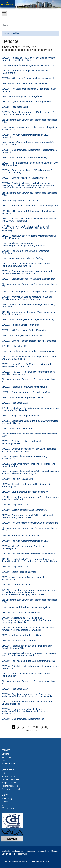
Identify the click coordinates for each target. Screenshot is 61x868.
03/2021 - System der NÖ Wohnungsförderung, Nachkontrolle (25, 457)
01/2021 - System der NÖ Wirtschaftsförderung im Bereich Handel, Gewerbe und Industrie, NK (30, 472)
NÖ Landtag (7, 799)
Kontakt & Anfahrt (9, 763)
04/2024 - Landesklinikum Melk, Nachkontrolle (24, 178)
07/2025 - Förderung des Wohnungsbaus (22, 96)
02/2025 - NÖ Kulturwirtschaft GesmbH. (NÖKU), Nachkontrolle (26, 136)
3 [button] (24, 727)
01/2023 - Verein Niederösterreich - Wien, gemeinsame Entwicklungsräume (29, 313)
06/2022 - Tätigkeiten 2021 (15, 346)
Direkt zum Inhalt (9, 18)
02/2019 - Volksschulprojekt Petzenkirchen (22, 635)
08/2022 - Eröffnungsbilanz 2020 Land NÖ (22, 335)
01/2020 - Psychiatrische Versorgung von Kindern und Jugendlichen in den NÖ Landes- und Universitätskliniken (30, 560)
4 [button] (28, 727)
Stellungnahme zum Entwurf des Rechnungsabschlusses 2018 (30, 601)
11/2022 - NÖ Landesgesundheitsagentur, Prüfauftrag (28, 319)
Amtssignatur (18, 851)
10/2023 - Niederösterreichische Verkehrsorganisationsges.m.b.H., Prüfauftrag (24, 244)
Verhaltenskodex (9, 776)
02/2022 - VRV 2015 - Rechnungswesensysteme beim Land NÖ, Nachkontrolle (28, 373)
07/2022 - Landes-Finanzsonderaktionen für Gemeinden (29, 341)
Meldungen (7, 757)
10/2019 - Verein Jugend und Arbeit (19, 572)
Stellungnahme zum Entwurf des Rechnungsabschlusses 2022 (30, 285)
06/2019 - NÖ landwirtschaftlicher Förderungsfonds (27, 607)
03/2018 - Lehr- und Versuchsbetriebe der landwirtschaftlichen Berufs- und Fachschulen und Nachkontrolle (26, 711)
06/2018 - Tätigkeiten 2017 (15, 689)
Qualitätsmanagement (11, 779)
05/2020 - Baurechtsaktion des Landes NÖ (23, 536)
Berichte (5, 754)
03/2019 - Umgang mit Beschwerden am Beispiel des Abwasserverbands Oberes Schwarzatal (28, 629)
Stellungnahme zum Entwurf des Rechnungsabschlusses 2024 (30, 121)
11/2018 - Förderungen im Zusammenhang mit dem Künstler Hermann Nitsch (27, 647)
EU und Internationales (12, 789)
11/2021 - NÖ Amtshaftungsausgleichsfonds (23, 397)
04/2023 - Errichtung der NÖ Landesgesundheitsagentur (29, 292)
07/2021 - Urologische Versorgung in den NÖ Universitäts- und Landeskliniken (30, 422)
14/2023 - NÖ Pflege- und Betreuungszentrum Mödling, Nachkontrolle (29, 212)
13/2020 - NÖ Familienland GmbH (18, 479)
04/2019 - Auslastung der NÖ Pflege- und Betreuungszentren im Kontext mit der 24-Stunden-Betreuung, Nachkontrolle (27, 620)
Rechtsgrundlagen (10, 786)
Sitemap (55, 851)
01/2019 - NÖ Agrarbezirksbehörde (19, 641)
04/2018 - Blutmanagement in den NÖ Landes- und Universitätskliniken (27, 703)
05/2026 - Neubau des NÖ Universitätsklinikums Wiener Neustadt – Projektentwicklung (29, 59)
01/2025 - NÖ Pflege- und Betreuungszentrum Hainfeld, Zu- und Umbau (29, 143)
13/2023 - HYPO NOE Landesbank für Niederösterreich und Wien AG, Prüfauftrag (29, 220)
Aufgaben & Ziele (9, 783)
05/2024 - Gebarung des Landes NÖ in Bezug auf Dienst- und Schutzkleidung (30, 171)
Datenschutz (44, 851)
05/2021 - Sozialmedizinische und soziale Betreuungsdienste (22, 442)
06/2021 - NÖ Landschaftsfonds (17, 428)
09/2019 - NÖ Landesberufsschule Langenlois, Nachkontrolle (24, 578)
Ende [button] (44, 727)
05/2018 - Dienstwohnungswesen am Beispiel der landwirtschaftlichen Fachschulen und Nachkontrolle (27, 695)
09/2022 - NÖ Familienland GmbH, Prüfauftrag (24, 330)
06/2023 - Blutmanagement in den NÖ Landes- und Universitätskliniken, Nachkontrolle (27, 272)
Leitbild (5, 773)
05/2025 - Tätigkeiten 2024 (15, 107)
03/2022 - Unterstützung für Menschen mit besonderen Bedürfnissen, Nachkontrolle (28, 365)
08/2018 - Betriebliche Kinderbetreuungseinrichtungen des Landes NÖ (30, 667)
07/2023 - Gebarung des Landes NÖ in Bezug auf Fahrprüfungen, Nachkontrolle (26, 265)
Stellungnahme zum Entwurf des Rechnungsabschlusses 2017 (30, 682)
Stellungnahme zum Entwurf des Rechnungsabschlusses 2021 (30, 380)
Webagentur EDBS (40, 861)
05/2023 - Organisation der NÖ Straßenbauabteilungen (29, 279)
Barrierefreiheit (8, 854)
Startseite (6, 851)
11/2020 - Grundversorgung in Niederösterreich (25, 492)
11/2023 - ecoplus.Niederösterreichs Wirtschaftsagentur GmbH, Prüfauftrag (29, 237)
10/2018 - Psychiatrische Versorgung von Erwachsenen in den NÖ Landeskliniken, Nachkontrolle (30, 654)
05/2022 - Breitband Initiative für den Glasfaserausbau (28, 351)
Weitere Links (8, 808)
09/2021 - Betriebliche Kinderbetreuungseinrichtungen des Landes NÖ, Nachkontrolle (30, 409)
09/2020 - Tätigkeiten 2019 (15, 505)
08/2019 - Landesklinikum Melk (17, 585)
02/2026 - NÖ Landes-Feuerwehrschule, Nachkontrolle (28, 78)
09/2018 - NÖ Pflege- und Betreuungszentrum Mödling (28, 661)
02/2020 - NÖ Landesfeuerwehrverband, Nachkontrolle (28, 554)
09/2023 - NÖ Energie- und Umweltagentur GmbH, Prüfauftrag (26, 252)
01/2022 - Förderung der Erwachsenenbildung (24, 387)
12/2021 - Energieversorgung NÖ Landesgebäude (26, 392)
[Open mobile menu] (4, 14)
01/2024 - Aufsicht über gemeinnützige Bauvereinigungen (30, 206)
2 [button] (19, 727)
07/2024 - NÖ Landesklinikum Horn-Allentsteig (24, 157)
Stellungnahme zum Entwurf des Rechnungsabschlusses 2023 (30, 194)
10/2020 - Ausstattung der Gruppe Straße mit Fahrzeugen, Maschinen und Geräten (30, 498)
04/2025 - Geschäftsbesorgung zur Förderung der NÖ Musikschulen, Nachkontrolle (28, 113)
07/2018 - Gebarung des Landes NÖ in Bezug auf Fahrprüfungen (26, 675)
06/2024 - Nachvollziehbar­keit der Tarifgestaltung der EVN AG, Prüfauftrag (30, 164)
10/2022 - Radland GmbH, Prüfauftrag (20, 325)
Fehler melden (23, 854)
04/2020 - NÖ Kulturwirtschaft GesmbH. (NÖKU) (25, 541)
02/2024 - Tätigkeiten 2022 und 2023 (20, 200)
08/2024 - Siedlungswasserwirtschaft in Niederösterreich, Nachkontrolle (30, 151)
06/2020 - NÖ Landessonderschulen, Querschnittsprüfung (30, 523)
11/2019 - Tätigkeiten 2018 (15, 567)
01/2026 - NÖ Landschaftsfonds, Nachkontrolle (25, 83)
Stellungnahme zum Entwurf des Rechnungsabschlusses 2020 (30, 435)
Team (4, 760)
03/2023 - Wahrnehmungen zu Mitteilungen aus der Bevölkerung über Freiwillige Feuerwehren (27, 298)
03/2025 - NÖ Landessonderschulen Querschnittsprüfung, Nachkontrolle (30, 128)
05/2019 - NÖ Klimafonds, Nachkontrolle (21, 613)
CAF (4, 805)
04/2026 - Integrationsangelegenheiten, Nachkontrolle (28, 65)
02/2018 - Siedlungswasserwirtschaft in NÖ (23, 719)
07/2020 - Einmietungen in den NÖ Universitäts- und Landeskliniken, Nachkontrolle (27, 516)
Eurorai (5, 802)
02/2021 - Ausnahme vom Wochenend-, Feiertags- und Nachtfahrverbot (29, 465)
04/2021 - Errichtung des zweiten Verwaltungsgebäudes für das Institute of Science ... (29, 450)
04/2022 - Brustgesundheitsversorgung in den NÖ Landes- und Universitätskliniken (30, 358)
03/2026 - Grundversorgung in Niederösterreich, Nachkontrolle (25, 72)
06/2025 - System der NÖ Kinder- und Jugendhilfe (26, 102)
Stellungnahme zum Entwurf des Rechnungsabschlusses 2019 (30, 529)
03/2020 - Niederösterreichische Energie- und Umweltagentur (24, 547)
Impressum (31, 851)
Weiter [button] (36, 727)
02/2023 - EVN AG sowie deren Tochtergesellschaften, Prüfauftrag (28, 306)
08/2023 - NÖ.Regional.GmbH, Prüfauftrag (23, 258)
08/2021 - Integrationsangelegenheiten (21, 416)
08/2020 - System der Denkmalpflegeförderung (25, 510)
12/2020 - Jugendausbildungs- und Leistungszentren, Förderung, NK (28, 485)
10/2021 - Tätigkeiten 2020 (15, 403)
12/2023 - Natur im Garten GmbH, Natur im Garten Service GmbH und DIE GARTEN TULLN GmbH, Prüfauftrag (26, 228)
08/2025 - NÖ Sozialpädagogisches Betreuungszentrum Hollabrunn (29, 90)
